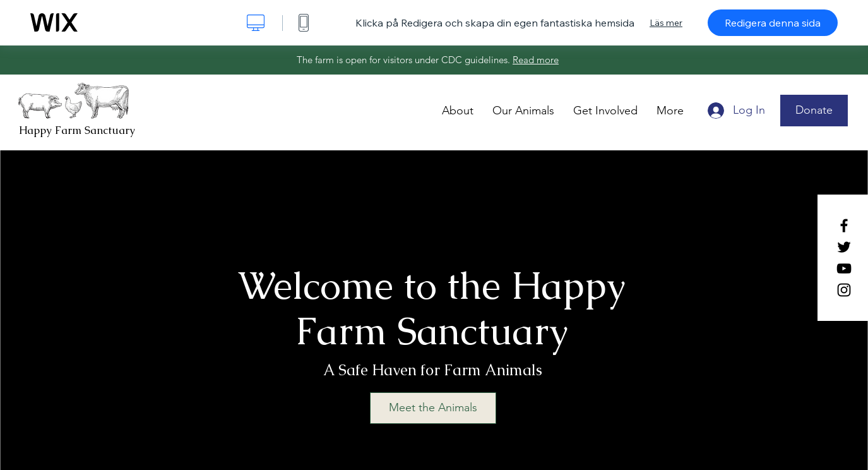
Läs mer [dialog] (666, 23)
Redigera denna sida (773, 23)
